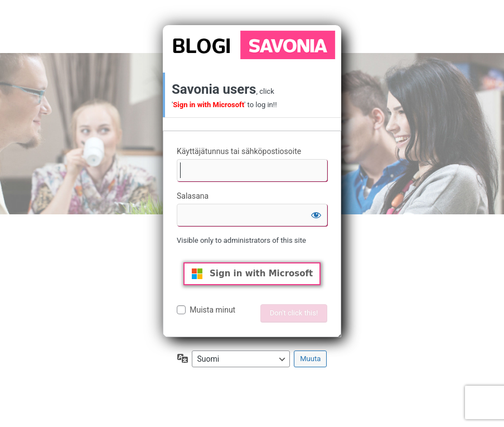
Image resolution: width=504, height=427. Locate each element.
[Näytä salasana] (316, 215)
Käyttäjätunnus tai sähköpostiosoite (239, 151)
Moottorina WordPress (252, 45)
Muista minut (212, 310)
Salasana (193, 196)
